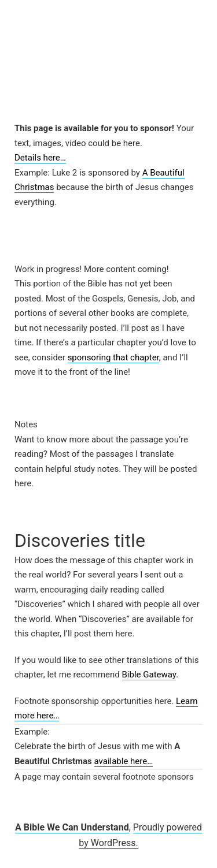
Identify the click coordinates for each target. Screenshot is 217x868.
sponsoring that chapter (113, 357)
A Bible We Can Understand (72, 827)
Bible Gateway (149, 675)
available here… (124, 761)
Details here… (40, 158)
